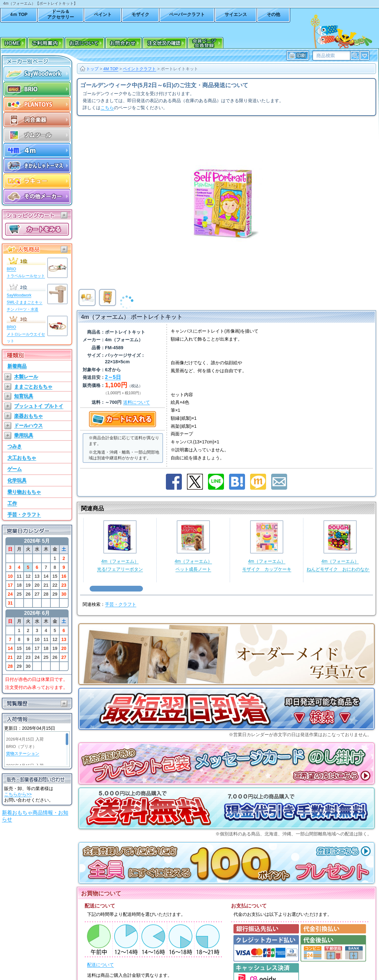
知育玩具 (24, 396)
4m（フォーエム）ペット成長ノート (193, 546)
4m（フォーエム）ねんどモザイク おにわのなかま (340, 546)
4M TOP (111, 69)
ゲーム (15, 469)
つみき (15, 446)
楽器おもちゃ (28, 416)
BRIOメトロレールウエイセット (26, 334)
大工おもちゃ (22, 458)
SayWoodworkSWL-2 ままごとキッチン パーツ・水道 (25, 302)
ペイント (103, 14)
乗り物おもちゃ (24, 492)
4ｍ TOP (19, 14)
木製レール (26, 377)
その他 (273, 14)
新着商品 (17, 366)
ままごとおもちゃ (33, 386)
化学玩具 (17, 480)
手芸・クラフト (24, 514)
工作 (12, 503)
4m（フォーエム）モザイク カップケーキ (267, 546)
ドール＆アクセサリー (61, 14)
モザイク (140, 14)
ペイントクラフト (139, 69)
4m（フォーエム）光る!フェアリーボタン (120, 546)
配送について (100, 965)
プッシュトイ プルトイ (39, 406)
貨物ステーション (23, 754)
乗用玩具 (24, 435)
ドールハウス (28, 425)
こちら (107, 108)
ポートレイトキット (179, 69)
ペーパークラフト (187, 14)
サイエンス (236, 14)
